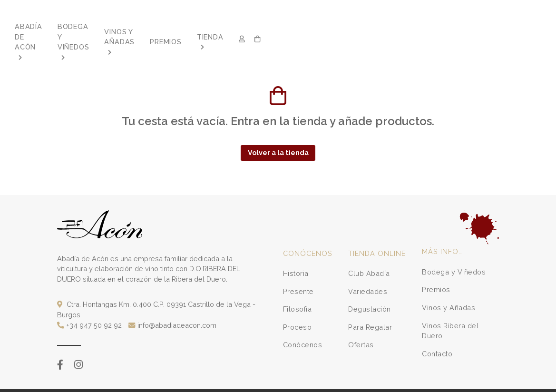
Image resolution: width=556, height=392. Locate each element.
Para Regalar (370, 307)
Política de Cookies (407, 381)
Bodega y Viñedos (454, 251)
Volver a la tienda (278, 132)
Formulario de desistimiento (342, 381)
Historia (296, 253)
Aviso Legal (229, 381)
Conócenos (303, 324)
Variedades (368, 270)
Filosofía (298, 289)
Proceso (298, 307)
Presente (298, 270)
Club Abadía (369, 253)
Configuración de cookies (467, 381)
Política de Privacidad (275, 381)
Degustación (370, 289)
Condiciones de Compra (180, 381)
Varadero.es (110, 381)
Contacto (437, 333)
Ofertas (361, 324)
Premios (436, 269)
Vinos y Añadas (449, 287)
